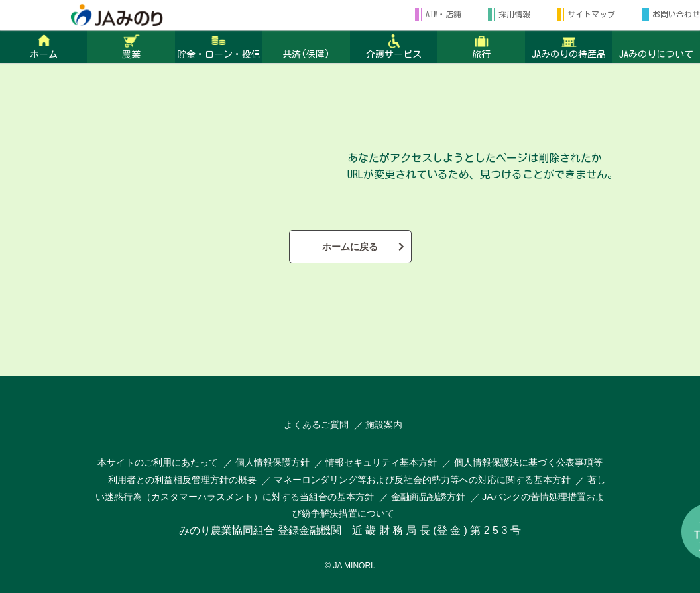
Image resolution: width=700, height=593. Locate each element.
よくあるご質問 (316, 425)
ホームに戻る (350, 247)
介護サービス (394, 54)
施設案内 (384, 425)
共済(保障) (306, 54)
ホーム (44, 54)
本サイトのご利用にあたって (158, 462)
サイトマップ (591, 14)
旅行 (481, 54)
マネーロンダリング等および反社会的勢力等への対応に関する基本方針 (422, 480)
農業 (131, 54)
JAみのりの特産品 (569, 54)
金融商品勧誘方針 (428, 497)
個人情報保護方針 (274, 462)
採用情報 (514, 14)
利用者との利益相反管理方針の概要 (182, 480)
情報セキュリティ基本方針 (381, 462)
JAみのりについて (656, 54)
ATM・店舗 (443, 14)
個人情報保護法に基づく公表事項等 (528, 462)
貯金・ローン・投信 (219, 54)
